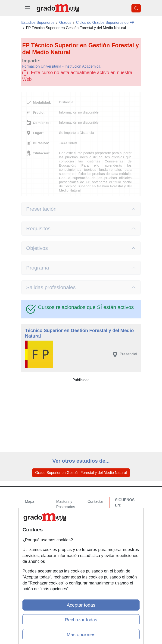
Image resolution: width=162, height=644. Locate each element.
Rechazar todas (81, 620)
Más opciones (81, 635)
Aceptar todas (81, 605)
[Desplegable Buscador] (136, 8)
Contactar (95, 502)
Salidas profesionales (51, 287)
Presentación (41, 209)
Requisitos (38, 229)
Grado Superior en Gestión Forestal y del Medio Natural (81, 473)
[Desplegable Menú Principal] (28, 8)
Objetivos (37, 248)
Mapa (30, 502)
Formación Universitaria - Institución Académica (61, 66)
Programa (38, 268)
